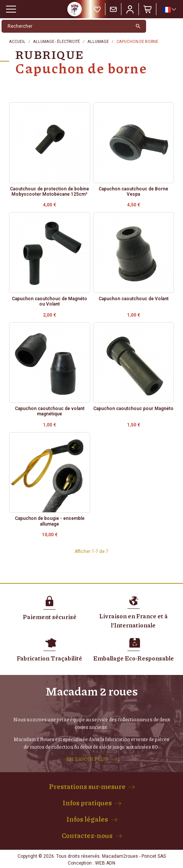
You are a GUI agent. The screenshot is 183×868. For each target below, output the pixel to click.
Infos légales (87, 819)
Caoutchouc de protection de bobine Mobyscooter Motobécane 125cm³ (49, 192)
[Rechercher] (66, 26)
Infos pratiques (87, 803)
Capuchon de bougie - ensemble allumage (50, 521)
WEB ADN (105, 863)
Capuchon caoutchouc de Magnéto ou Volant (49, 301)
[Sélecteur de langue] (169, 10)
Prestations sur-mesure (87, 786)
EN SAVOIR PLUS (87, 759)
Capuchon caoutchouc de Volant (134, 299)
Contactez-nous (87, 835)
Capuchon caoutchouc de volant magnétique (50, 411)
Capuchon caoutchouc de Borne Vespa (133, 192)
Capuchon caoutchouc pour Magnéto (133, 409)
